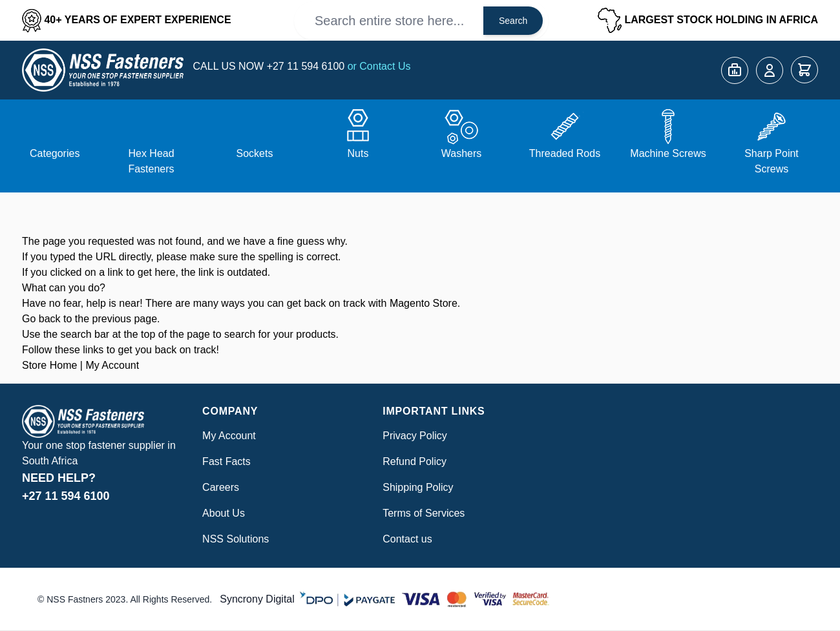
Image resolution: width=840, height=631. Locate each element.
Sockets (255, 153)
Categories (55, 153)
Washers (462, 153)
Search (513, 21)
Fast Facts (226, 461)
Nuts (358, 153)
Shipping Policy (418, 487)
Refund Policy (415, 461)
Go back (41, 319)
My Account (112, 365)
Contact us (407, 539)
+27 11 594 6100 (307, 66)
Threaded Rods (565, 153)
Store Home (49, 365)
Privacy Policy (415, 436)
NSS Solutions (236, 539)
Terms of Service (421, 513)
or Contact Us (379, 66)
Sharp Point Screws (772, 161)
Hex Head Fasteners (151, 161)
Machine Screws (668, 153)
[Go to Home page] (103, 70)
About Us (224, 513)
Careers (221, 487)
